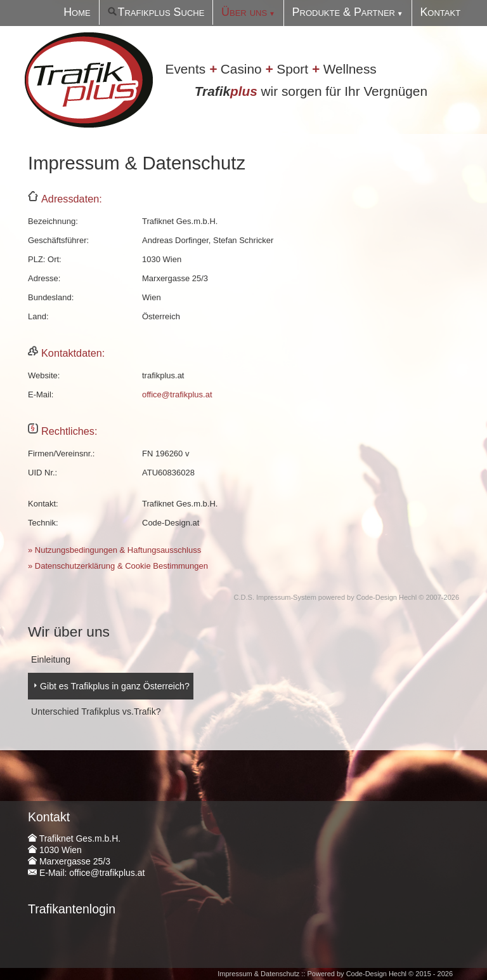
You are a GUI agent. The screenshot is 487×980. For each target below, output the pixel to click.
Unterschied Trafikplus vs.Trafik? (91, 707)
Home (138, 12)
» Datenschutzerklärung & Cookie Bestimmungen (118, 566)
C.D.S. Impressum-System (275, 597)
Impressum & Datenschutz (258, 967)
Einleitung (49, 659)
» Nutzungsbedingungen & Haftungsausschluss (114, 550)
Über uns (279, 12)
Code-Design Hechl (386, 597)
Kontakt (445, 12)
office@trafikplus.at (177, 394)
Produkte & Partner (363, 12)
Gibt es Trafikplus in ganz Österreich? (108, 683)
